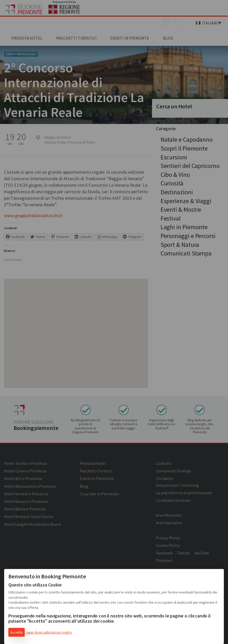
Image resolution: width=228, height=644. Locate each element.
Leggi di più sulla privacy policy (49, 632)
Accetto (17, 632)
